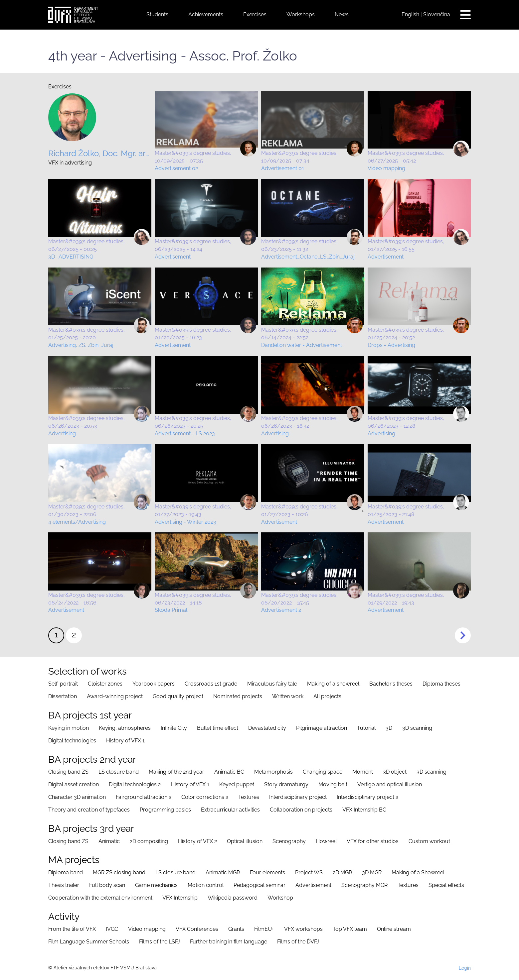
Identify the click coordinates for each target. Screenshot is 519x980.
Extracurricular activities (230, 810)
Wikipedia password (233, 898)
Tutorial (366, 728)
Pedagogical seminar (259, 885)
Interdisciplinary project (298, 797)
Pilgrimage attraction (322, 728)
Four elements (267, 872)
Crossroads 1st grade (211, 684)
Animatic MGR (223, 872)
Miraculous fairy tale (272, 684)
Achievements (206, 14)
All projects (327, 696)
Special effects (446, 885)
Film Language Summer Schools (89, 942)
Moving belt (333, 784)
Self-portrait (63, 684)
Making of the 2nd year (176, 772)
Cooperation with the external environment (100, 898)
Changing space (323, 772)
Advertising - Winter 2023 (185, 522)
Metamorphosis (273, 772)
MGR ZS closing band (119, 872)
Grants (236, 929)
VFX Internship (180, 898)
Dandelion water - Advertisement (302, 345)
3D (389, 728)
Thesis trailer (64, 885)
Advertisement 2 (281, 610)
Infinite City (174, 728)
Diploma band (66, 872)
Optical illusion (245, 841)
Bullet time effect (218, 728)
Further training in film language (229, 942)
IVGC (112, 929)
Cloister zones (105, 684)
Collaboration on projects (301, 810)
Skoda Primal (171, 610)
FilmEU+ (264, 929)
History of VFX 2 (197, 841)
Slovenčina (437, 14)
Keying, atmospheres (125, 728)
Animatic (109, 841)
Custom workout (429, 841)
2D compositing (149, 841)
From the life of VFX (72, 929)
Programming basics (165, 810)
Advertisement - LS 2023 (185, 434)
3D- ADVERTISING (71, 257)
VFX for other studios (373, 841)
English (410, 14)
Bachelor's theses (391, 684)
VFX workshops (303, 929)
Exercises (255, 14)
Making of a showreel (333, 684)
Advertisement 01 (283, 168)
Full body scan (107, 885)
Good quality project (178, 696)
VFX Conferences (197, 929)
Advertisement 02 (176, 168)
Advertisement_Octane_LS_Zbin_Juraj (308, 257)
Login (465, 968)
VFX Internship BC (364, 810)
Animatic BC (229, 772)
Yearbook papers (154, 684)
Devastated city (267, 728)
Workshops (301, 14)
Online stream (394, 929)
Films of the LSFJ (160, 942)
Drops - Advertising (391, 345)
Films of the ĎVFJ (298, 942)
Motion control (206, 885)
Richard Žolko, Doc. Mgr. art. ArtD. (100, 154)
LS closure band (119, 772)
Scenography (289, 841)
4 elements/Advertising (77, 522)
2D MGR (342, 872)
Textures (249, 797)
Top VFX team (350, 929)
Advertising (62, 434)
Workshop (280, 898)
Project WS (309, 872)
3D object (395, 772)
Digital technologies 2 (135, 784)
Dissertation (63, 696)
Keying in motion (69, 728)
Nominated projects (238, 696)
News (342, 14)
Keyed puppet (237, 784)
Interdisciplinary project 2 (367, 797)
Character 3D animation (77, 797)
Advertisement (173, 257)
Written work (288, 696)
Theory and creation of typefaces (89, 810)
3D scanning (417, 728)
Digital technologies (72, 741)
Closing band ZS (68, 772)
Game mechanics (156, 885)
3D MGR (372, 872)
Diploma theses (441, 684)
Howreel (326, 841)
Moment (363, 772)
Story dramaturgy (286, 784)
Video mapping (386, 168)
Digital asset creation (74, 784)
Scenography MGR (364, 885)
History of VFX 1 (125, 741)
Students (157, 14)
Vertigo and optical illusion (390, 784)
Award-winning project (115, 696)
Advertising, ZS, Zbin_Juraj (81, 345)
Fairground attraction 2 (144, 797)
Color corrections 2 (205, 797)
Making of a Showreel (418, 872)
